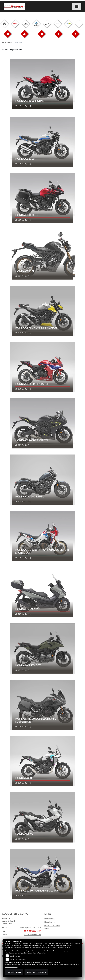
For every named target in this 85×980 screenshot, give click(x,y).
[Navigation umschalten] (77, 6)
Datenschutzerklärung (64, 947)
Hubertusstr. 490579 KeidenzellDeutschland (9, 921)
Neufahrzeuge (50, 922)
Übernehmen (14, 972)
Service (47, 929)
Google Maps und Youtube (18, 960)
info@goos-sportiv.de (32, 934)
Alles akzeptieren (36, 972)
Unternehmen (50, 918)
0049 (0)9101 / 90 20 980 (30, 928)
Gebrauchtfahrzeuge (52, 925)
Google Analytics (15, 956)
